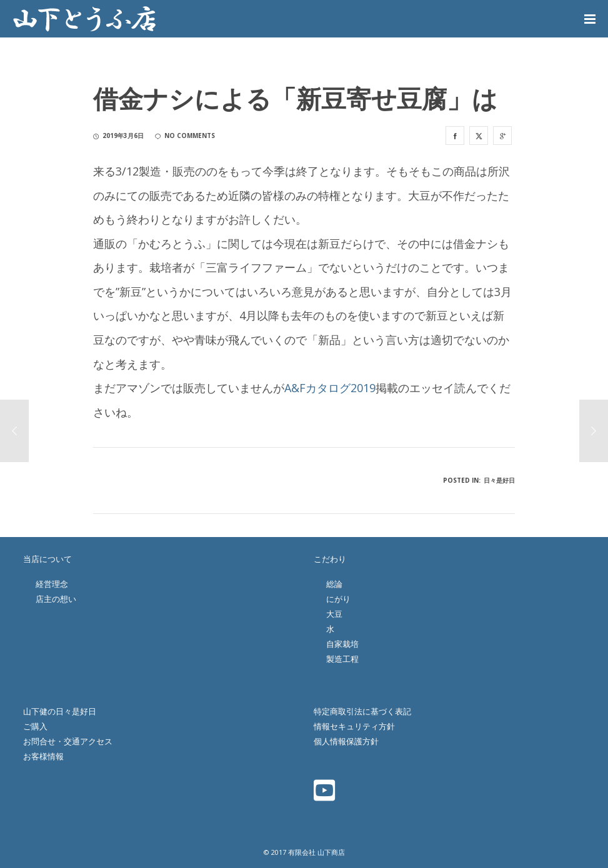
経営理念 (52, 584)
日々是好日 (499, 480)
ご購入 (35, 726)
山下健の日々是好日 (60, 711)
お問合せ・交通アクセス (68, 741)
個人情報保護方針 (346, 741)
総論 (334, 584)
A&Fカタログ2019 (330, 388)
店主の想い (56, 599)
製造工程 (342, 659)
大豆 (334, 614)
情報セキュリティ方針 (354, 726)
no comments (185, 136)
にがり (338, 599)
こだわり (330, 559)
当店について (47, 559)
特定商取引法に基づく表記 (362, 711)
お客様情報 (43, 756)
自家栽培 (342, 644)
